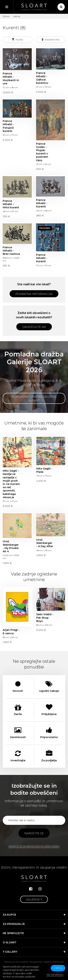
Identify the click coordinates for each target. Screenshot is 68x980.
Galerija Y (34, 900)
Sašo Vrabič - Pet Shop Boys (45, 618)
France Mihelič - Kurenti (42, 203)
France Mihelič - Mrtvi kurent (11, 204)
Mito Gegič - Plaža (44, 470)
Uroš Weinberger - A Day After (45, 543)
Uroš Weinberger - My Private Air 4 (11, 546)
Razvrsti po (51, 39)
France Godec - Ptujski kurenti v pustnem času (42, 152)
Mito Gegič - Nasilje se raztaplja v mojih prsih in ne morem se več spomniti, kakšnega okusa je (11, 484)
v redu (58, 968)
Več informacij (55, 975)
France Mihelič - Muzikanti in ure (11, 78)
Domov (6, 16)
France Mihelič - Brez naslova (11, 251)
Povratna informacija (34, 294)
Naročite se (34, 833)
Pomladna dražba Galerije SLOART (34, 399)
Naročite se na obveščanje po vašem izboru (34, 846)
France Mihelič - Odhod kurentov (42, 78)
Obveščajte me (34, 327)
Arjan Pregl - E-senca (11, 632)
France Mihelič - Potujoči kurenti (8, 126)
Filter (17, 39)
